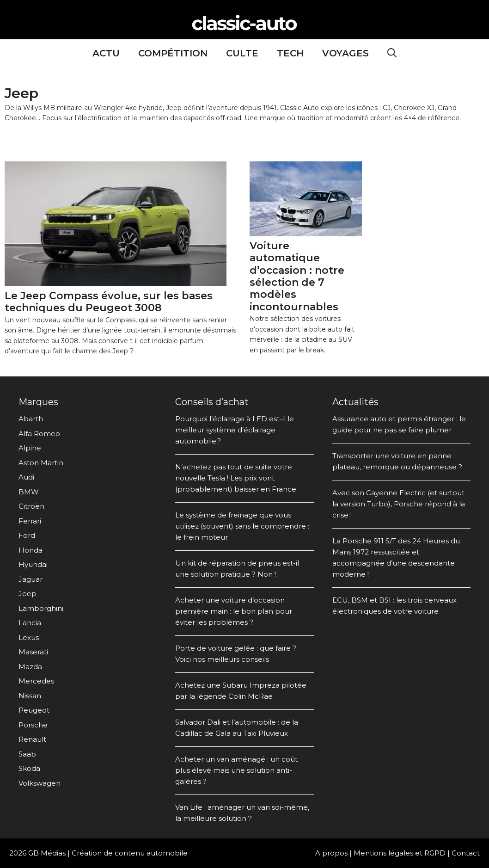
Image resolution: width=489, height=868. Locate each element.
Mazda (30, 667)
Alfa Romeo (39, 434)
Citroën (31, 506)
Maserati (33, 652)
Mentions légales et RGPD (400, 853)
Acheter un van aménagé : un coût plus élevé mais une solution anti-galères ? (236, 770)
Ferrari (30, 521)
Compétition (173, 53)
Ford (27, 535)
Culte (242, 53)
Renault (32, 739)
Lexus (29, 637)
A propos (331, 853)
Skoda (29, 768)
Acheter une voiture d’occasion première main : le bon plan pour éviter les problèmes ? (234, 611)
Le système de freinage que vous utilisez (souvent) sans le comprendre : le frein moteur (242, 526)
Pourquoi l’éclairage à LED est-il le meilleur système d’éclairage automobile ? (235, 430)
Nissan (30, 696)
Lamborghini (41, 608)
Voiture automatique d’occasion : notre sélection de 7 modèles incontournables (297, 276)
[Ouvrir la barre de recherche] (392, 53)
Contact (466, 853)
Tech (290, 53)
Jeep (28, 594)
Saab (27, 754)
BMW (29, 492)
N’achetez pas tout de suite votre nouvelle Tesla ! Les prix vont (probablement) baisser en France (236, 478)
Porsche (33, 725)
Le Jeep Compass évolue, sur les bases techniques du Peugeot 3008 (109, 302)
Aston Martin (41, 463)
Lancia (30, 623)
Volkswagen (40, 783)
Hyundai (33, 564)
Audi (26, 477)
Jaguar (31, 579)
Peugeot (34, 710)
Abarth (31, 419)
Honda (31, 550)
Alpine (30, 448)
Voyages (345, 53)
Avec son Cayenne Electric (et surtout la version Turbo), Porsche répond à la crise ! (399, 504)
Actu (106, 53)
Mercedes (36, 681)
